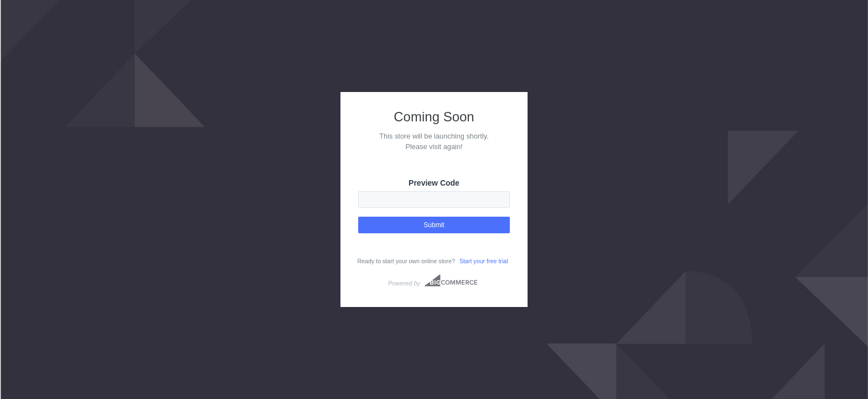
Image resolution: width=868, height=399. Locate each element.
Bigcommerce (451, 280)
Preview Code (434, 183)
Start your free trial (484, 261)
